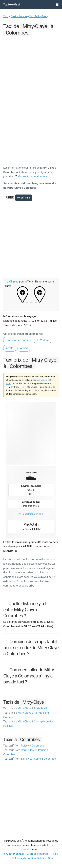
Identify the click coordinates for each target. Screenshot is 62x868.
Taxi (6, 16)
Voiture (44, 340)
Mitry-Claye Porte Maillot (26, 708)
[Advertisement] (31, 68)
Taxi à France (19, 16)
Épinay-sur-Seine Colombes (30, 759)
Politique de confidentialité (28, 858)
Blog (55, 854)
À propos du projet (38, 854)
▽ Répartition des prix (31, 514)
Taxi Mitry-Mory (39, 16)
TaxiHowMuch (12, 5)
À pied (24, 348)
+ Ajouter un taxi (14, 854)
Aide (50, 858)
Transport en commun (19, 340)
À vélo (10, 348)
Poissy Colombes (24, 746)
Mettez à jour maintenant (31, 177)
